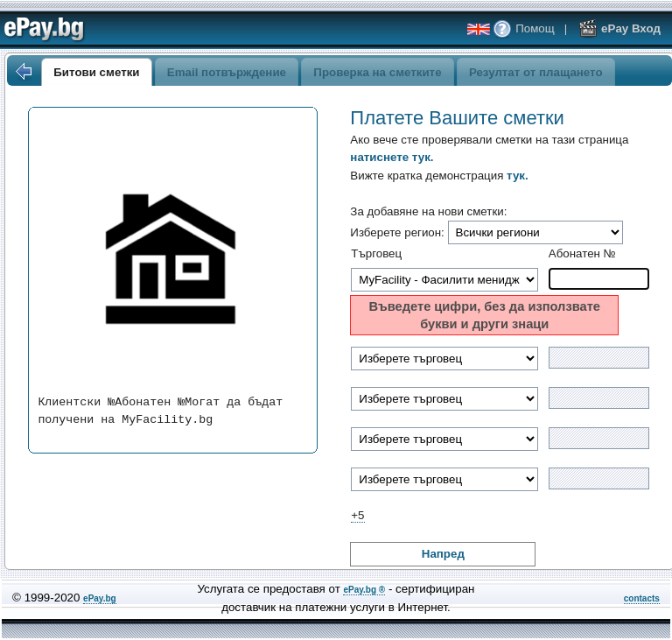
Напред (443, 554)
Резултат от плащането (536, 72)
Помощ (523, 28)
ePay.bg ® (364, 590)
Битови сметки (96, 72)
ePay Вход (619, 28)
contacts (642, 598)
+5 (357, 515)
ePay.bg (100, 598)
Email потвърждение (227, 72)
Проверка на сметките (377, 72)
